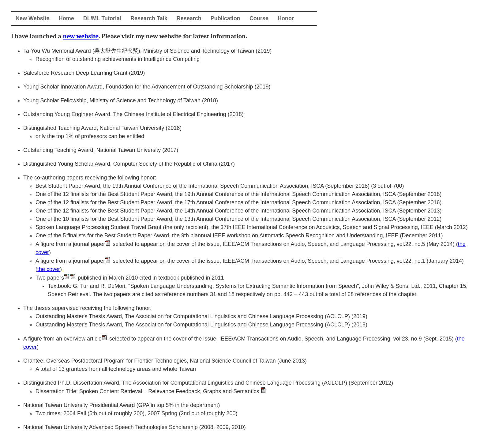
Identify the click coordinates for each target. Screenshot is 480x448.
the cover (49, 269)
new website (81, 36)
